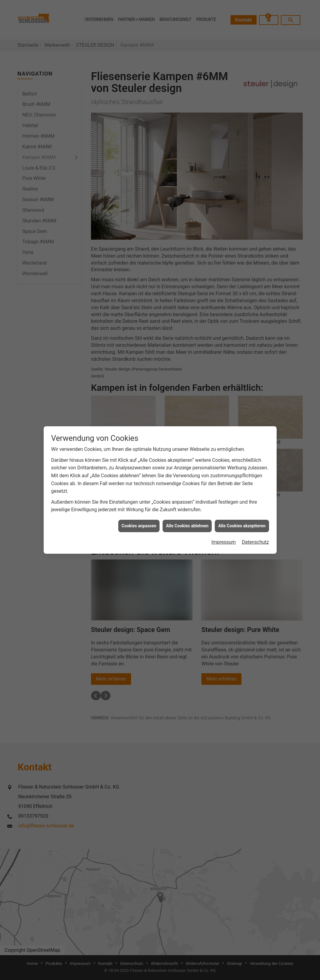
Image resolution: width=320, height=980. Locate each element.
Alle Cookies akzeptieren (242, 511)
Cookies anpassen (139, 511)
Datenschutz (255, 527)
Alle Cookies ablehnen (187, 511)
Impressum (224, 527)
